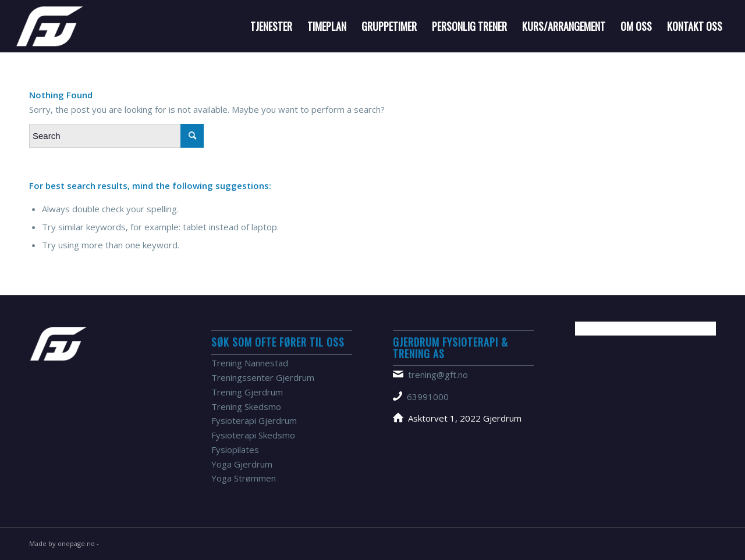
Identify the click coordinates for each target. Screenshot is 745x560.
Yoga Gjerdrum (242, 464)
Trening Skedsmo (246, 406)
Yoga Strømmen (244, 478)
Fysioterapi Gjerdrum (254, 420)
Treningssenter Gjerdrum (263, 377)
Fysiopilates (235, 450)
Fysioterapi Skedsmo (253, 435)
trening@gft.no (438, 374)
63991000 (428, 397)
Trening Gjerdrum (247, 392)
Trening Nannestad (250, 363)
